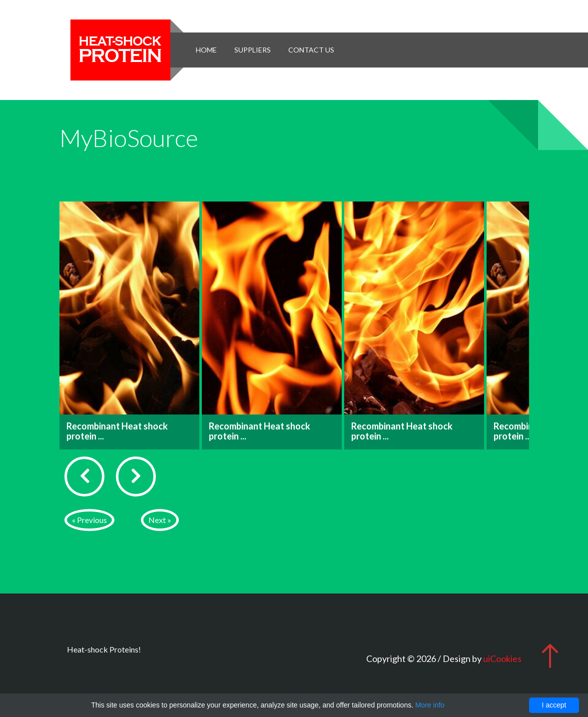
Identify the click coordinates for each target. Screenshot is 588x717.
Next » (160, 520)
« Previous (89, 520)
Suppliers (253, 50)
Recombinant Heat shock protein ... (117, 431)
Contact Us (311, 50)
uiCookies (502, 658)
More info (430, 705)
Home (206, 50)
